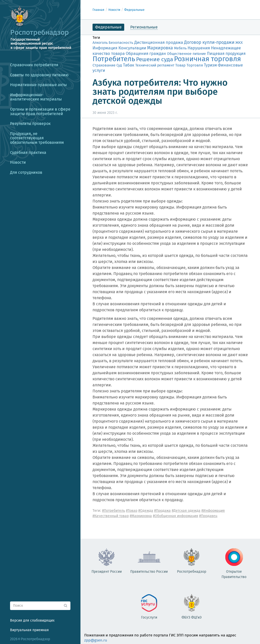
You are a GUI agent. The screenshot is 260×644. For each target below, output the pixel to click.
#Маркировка (141, 516)
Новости (114, 10)
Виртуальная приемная (29, 630)
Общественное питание (186, 54)
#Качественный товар (111, 516)
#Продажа (162, 511)
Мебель (180, 48)
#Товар (132, 511)
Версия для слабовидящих (32, 620)
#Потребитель (114, 511)
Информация (105, 48)
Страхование (104, 65)
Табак (129, 65)
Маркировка (160, 48)
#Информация (213, 511)
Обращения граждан (146, 54)
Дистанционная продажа (159, 42)
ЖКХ (239, 43)
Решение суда (155, 59)
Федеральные (134, 10)
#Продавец (208, 516)
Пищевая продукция (226, 54)
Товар (180, 65)
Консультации (132, 48)
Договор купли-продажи (209, 42)
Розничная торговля (207, 59)
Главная (98, 10)
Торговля (195, 65)
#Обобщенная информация (176, 516)
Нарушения (199, 48)
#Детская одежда (186, 511)
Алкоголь (100, 43)
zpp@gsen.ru (96, 640)
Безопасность (121, 43)
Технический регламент (155, 65)
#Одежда (146, 511)
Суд (119, 65)
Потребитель (114, 59)
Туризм (210, 65)
